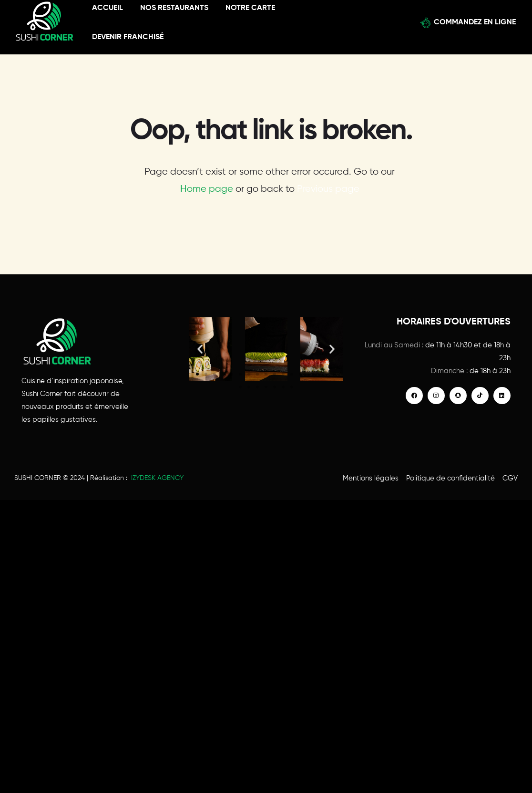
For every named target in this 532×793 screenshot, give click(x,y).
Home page (207, 189)
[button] (200, 349)
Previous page (328, 189)
